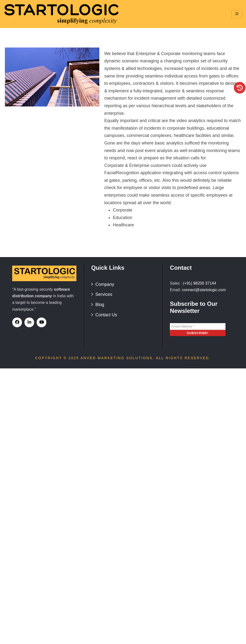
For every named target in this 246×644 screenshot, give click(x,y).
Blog (100, 305)
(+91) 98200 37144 (200, 283)
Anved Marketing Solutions (117, 358)
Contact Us (106, 315)
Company (105, 284)
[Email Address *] (198, 327)
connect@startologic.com (204, 290)
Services (104, 294)
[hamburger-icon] (237, 14)
